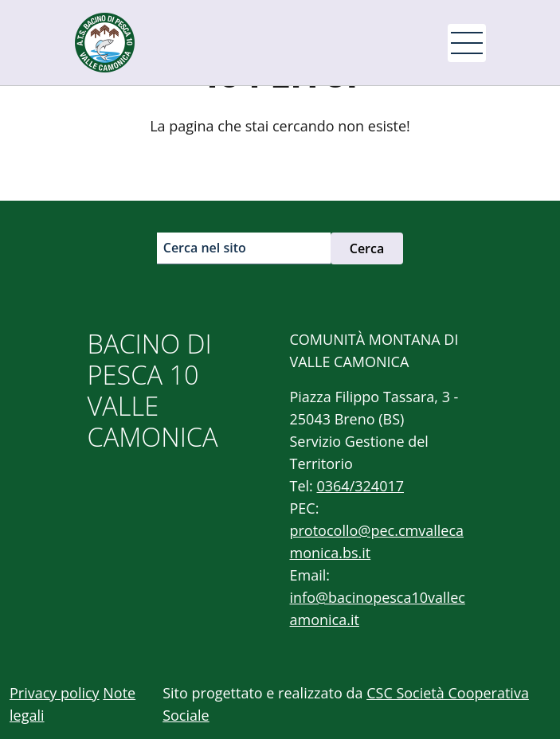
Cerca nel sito (205, 248)
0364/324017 (360, 486)
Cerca (367, 248)
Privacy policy (55, 693)
